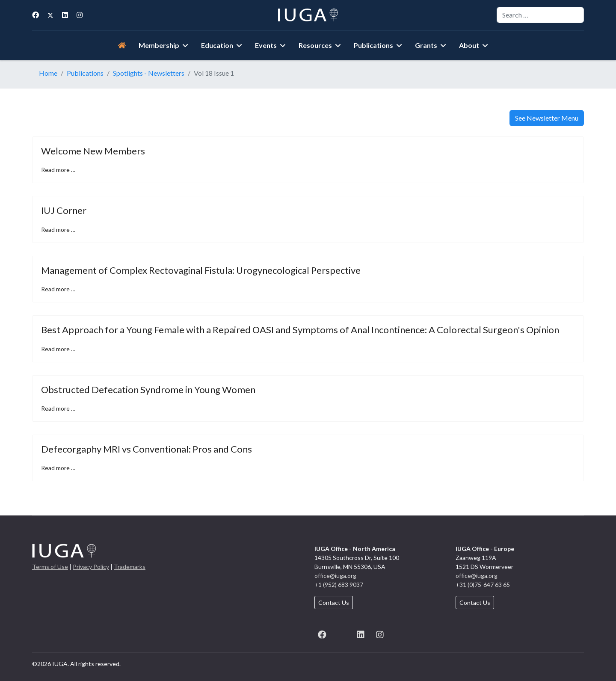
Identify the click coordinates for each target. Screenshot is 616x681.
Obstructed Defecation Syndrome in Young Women (148, 389)
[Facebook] (36, 15)
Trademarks (130, 567)
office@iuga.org (335, 576)
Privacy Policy (91, 567)
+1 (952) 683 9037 (339, 585)
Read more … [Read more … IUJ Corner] (58, 229)
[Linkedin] (65, 15)
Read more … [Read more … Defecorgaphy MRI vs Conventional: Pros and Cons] (58, 468)
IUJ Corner (64, 210)
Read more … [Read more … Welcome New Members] (58, 170)
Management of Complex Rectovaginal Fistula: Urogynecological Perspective (201, 270)
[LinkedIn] (360, 633)
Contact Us (334, 603)
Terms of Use (50, 567)
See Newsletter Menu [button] (547, 118)
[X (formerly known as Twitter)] (341, 633)
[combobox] (540, 15)
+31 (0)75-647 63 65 (483, 585)
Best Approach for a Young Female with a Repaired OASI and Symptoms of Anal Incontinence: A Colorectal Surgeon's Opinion (300, 330)
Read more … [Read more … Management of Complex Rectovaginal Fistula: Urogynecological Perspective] (58, 289)
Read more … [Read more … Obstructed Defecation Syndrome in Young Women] (58, 408)
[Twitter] (50, 15)
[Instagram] (80, 15)
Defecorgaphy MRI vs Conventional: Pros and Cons (147, 449)
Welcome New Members (93, 151)
